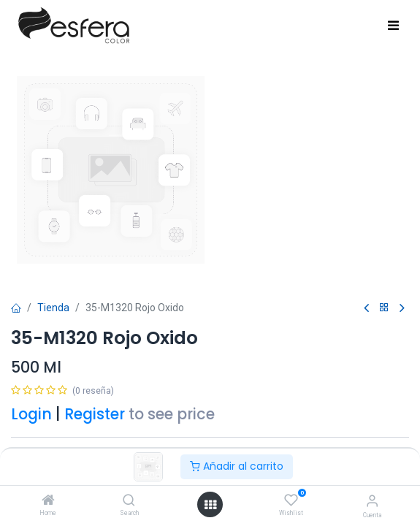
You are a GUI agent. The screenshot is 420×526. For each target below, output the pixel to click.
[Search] (129, 501)
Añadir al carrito (237, 466)
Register (95, 414)
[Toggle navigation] (393, 26)
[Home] (48, 501)
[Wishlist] (291, 500)
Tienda (53, 308)
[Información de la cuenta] (372, 501)
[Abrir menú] (210, 505)
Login (31, 414)
